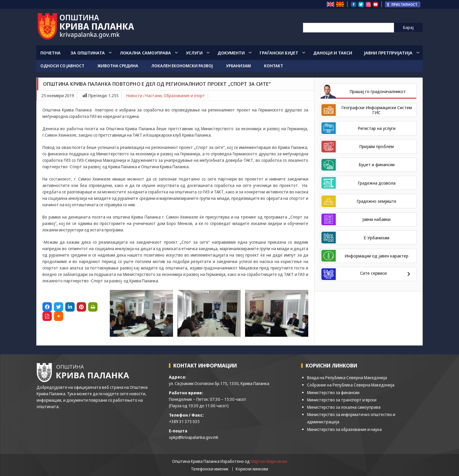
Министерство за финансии (333, 392)
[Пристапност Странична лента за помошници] (403, 4)
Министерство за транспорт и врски (342, 400)
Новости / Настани (144, 96)
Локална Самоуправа (145, 53)
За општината (88, 53)
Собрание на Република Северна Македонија (351, 385)
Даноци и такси (333, 53)
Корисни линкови (252, 469)
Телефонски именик (210, 469)
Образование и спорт (184, 96)
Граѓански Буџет (279, 53)
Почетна (50, 53)
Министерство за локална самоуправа (344, 407)
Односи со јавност (62, 66)
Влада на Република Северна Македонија (347, 378)
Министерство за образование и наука (344, 429)
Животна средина (118, 66)
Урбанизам (238, 66)
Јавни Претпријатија (388, 53)
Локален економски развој (182, 66)
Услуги (194, 53)
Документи (231, 53)
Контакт (274, 66)
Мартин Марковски (269, 461)
